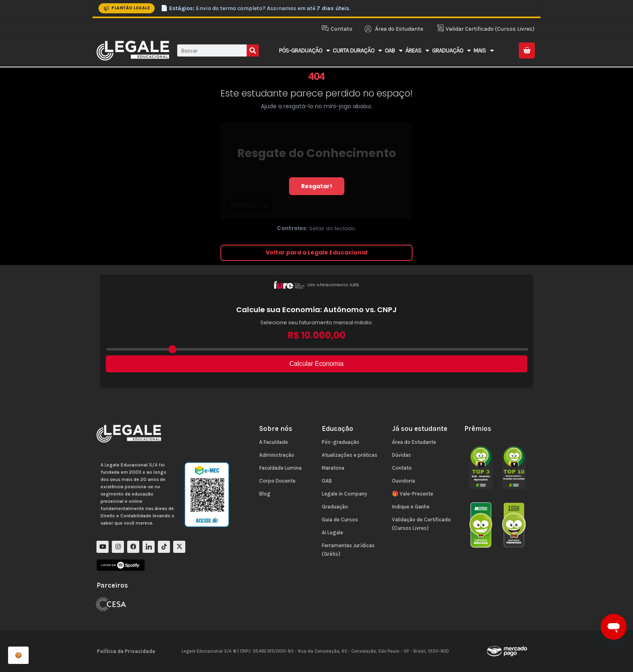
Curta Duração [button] (357, 51)
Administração (277, 455)
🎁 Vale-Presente (413, 494)
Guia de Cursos (340, 520)
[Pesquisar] (253, 50)
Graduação (335, 507)
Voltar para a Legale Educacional (316, 252)
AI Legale (332, 532)
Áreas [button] (417, 51)
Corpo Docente (277, 481)
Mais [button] (483, 51)
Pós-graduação (341, 442)
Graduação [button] (451, 51)
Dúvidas (401, 455)
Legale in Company (344, 494)
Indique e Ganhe (411, 507)
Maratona (333, 468)
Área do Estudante (414, 442)
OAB (327, 481)
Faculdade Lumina (280, 468)
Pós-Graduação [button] (304, 51)
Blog (265, 494)
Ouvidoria (403, 481)
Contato (402, 468)
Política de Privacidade (126, 651)
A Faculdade (274, 442)
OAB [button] (393, 51)
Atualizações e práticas (350, 455)
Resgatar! (317, 186)
